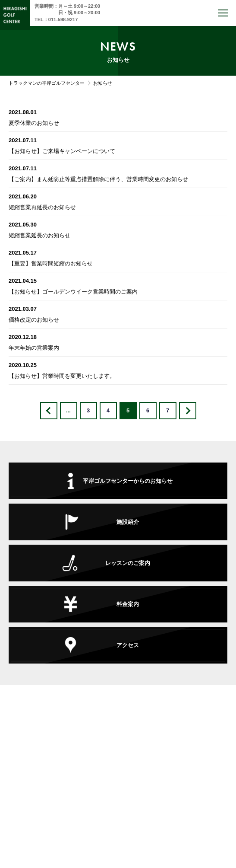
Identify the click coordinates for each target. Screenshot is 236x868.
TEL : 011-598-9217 (118, 763)
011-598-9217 (63, 19)
